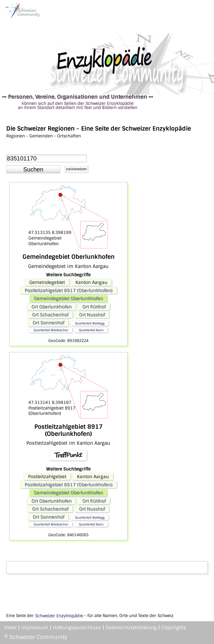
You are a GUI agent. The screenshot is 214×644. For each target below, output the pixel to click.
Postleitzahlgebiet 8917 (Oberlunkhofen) (69, 290)
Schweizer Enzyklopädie (59, 616)
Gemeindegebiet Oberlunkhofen (68, 298)
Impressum (35, 628)
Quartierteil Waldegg (90, 323)
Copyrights (174, 628)
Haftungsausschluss (77, 628)
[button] (33, 169)
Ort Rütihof (94, 307)
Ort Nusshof (92, 315)
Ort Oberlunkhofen (52, 307)
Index (10, 628)
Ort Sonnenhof (48, 323)
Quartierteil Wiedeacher (51, 330)
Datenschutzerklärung (131, 628)
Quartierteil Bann (91, 330)
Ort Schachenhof (50, 315)
